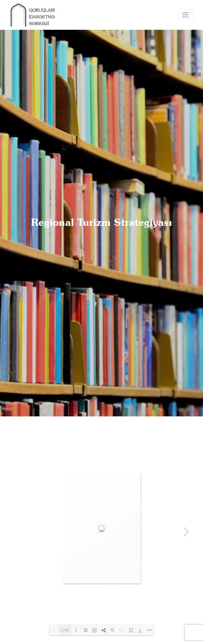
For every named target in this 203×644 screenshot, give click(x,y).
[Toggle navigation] (185, 15)
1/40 (65, 630)
